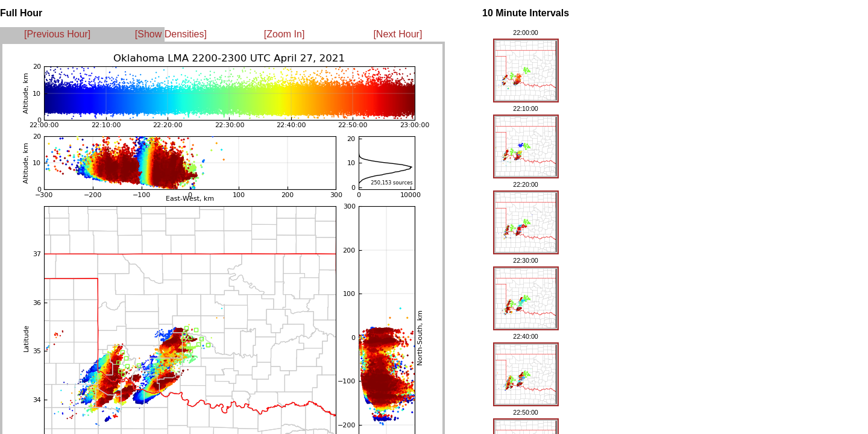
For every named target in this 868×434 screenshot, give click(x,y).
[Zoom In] (285, 34)
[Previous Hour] (57, 34)
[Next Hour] (398, 34)
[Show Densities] (171, 34)
